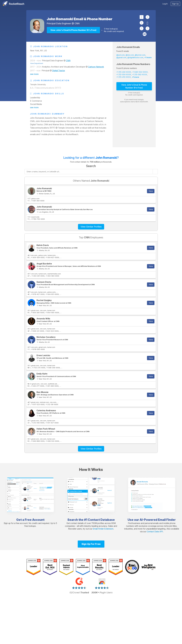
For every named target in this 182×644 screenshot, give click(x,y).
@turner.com (140, 55)
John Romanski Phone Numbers (133, 64)
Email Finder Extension (103, 529)
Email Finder (167, 520)
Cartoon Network (96, 67)
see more (34, 74)
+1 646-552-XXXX (140, 72)
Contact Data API (155, 532)
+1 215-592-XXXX (140, 74)
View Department (37, 63)
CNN (77, 23)
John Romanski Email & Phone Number (80, 19)
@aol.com (121, 55)
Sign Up (175, 4)
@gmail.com (121, 57)
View (151, 191)
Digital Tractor (59, 71)
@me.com (130, 55)
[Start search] (155, 172)
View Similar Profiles (91, 227)
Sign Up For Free (91, 544)
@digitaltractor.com (135, 57)
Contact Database (101, 520)
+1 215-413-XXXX (124, 77)
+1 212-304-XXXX (124, 74)
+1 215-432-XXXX (124, 72)
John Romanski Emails (128, 47)
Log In (165, 4)
